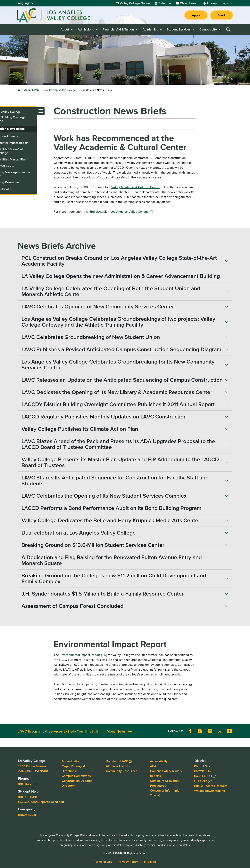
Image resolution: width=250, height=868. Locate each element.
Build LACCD (205, 776)
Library (212, 3)
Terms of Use (103, 862)
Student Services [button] (179, 29)
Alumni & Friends (118, 766)
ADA (153, 766)
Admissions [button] (86, 29)
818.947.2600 (28, 784)
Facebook (190, 731)
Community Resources (122, 771)
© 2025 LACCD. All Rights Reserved (125, 853)
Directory (68, 786)
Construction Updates (77, 781)
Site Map (150, 862)
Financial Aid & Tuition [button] (118, 29)
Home (19, 90)
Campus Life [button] (208, 29)
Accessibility (159, 761)
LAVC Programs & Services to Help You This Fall (58, 731)
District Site (202, 766)
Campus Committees (76, 776)
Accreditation (71, 761)
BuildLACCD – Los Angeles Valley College (121, 212)
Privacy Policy (128, 862)
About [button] (65, 29)
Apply (196, 15)
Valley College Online (135, 3)
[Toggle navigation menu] (4, 111)
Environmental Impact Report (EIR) (83, 655)
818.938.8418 (28, 797)
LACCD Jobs (203, 771)
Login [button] (225, 3)
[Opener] (246, 730)
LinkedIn (210, 731)
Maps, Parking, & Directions (73, 769)
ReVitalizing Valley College (60, 90)
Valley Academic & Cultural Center (135, 187)
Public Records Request (211, 786)
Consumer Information (166, 791)
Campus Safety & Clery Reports (166, 773)
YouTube (229, 731)
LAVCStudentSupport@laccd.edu (41, 802)
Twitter (220, 731)
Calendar (165, 3)
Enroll (222, 15)
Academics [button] (150, 29)
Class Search (189, 3)
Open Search (229, 29)
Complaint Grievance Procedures (165, 783)
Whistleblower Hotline (210, 791)
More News (116, 731)
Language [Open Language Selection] (24, 3)
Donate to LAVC (119, 761)
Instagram (200, 731)
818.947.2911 (27, 815)
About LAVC (32, 90)
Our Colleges (203, 781)
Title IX (155, 795)
